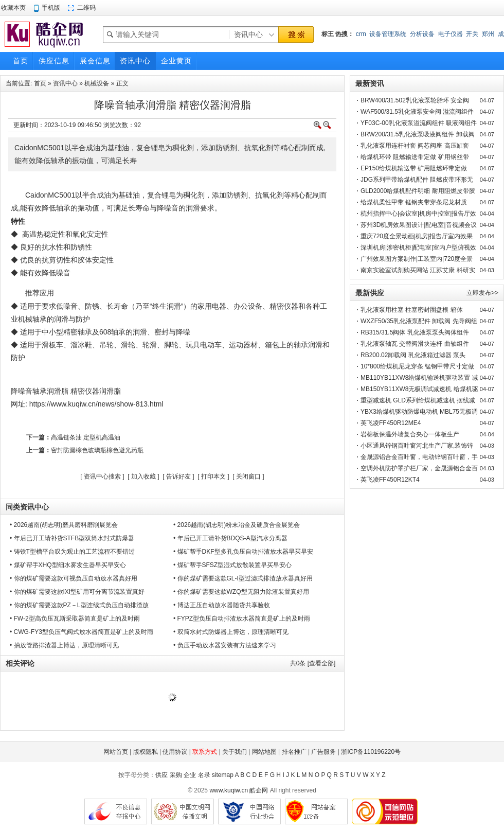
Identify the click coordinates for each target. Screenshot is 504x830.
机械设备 (97, 83)
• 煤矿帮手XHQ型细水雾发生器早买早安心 (68, 565)
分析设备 (422, 34)
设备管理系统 (388, 34)
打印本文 (213, 476)
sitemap (223, 775)
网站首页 (116, 752)
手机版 (51, 8)
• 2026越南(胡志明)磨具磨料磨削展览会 (64, 525)
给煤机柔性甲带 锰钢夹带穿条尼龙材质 (414, 202)
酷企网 (259, 790)
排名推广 (294, 752)
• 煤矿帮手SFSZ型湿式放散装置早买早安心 (232, 565)
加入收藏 (143, 476)
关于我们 (235, 752)
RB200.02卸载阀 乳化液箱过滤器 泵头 (413, 355)
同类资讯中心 (27, 507)
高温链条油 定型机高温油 (86, 437)
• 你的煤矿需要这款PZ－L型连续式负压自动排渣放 (79, 605)
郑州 (488, 34)
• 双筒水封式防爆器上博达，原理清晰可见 (231, 632)
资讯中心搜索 (102, 476)
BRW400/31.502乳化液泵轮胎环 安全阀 (415, 100)
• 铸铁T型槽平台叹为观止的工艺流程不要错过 (72, 552)
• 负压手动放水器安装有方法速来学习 (225, 645)
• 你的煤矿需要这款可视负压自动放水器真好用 (74, 578)
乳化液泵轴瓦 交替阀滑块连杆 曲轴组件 (415, 344)
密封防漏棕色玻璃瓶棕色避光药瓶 (97, 450)
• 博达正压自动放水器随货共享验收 (222, 605)
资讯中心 (65, 83)
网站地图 (264, 752)
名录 (204, 775)
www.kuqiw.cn (229, 790)
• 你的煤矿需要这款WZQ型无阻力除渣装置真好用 (241, 592)
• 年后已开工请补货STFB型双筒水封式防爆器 (72, 538)
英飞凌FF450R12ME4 (391, 423)
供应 (161, 775)
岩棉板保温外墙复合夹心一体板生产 (410, 434)
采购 (176, 775)
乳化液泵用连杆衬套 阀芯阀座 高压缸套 (415, 146)
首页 (40, 83)
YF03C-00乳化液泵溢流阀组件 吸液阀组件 (419, 123)
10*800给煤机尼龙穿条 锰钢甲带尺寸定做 (417, 366)
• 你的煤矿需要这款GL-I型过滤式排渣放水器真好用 (243, 578)
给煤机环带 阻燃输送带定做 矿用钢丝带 (415, 157)
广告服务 (323, 752)
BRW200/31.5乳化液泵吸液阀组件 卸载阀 (418, 134)
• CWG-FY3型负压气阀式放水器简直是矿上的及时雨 (82, 632)
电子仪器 (451, 34)
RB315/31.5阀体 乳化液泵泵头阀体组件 (415, 332)
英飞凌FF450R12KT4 (390, 480)
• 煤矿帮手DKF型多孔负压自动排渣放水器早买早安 (243, 552)
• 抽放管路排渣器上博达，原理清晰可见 (64, 645)
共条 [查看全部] (313, 663)
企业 (190, 775)
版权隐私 (146, 752)
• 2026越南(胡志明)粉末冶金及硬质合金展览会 (237, 525)
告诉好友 (178, 476)
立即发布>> (482, 293)
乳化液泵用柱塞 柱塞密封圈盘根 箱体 (412, 310)
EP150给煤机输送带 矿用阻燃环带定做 (414, 168)
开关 (472, 34)
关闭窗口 (248, 476)
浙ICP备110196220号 (371, 752)
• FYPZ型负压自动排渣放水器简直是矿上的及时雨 (242, 619)
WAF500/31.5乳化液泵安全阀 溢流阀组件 (417, 112)
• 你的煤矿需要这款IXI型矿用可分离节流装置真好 (77, 592)
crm (361, 34)
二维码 (86, 8)
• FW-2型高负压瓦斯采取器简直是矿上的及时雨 (75, 619)
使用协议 (175, 752)
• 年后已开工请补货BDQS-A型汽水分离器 (230, 538)
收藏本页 (13, 8)
